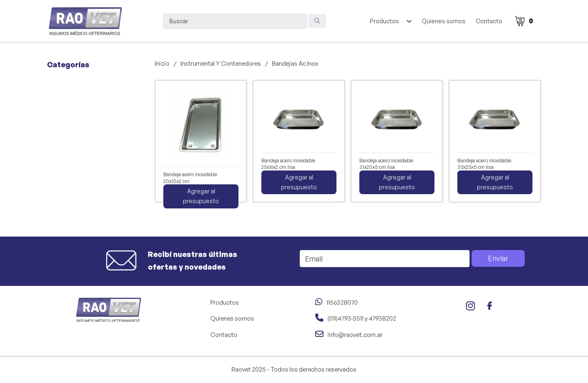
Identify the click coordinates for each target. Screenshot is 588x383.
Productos (384, 21)
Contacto (489, 21)
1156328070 (342, 302)
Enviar (498, 258)
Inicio (162, 63)
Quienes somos (444, 21)
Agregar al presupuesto (201, 196)
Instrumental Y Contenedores (221, 63)
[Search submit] (317, 21)
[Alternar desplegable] (409, 21)
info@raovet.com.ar (355, 335)
